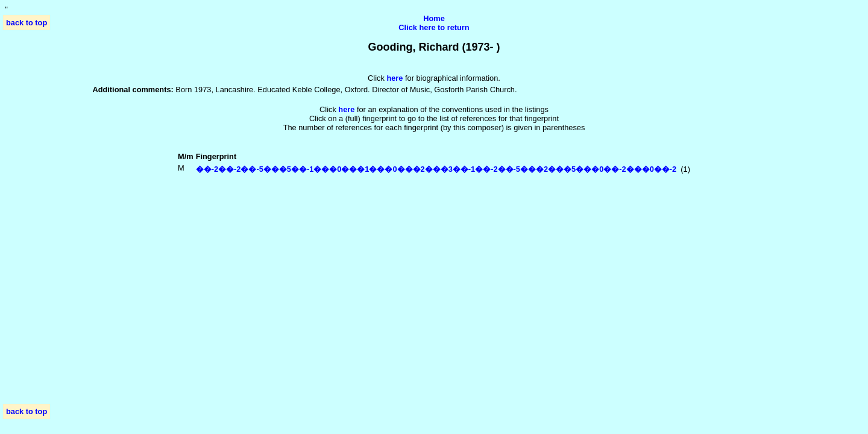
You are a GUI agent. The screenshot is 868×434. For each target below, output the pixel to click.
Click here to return (434, 27)
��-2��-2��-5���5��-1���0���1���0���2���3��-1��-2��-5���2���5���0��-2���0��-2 (436, 169)
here (346, 109)
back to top (27, 23)
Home (434, 18)
